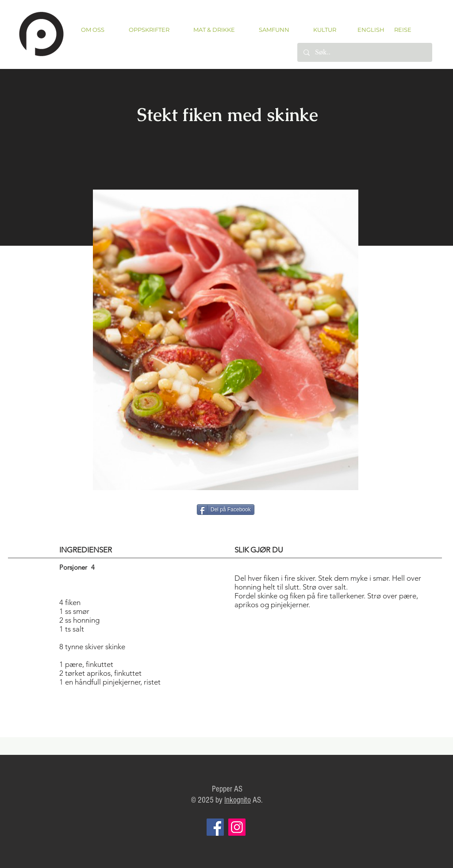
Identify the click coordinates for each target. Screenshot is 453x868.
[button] (149, 30)
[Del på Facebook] (226, 510)
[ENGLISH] (370, 30)
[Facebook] (215, 827)
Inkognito (238, 800)
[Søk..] (364, 52)
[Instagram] (237, 827)
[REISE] (400, 30)
